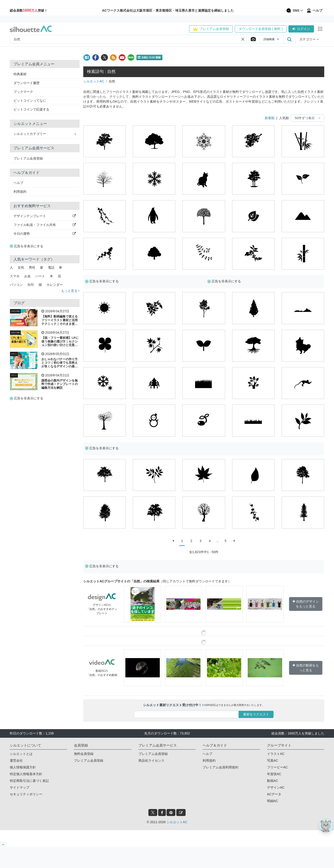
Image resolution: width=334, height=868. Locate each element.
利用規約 (20, 192)
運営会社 (16, 760)
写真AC (272, 760)
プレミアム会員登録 (211, 29)
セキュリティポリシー (26, 794)
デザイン (14, 354)
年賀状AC (274, 774)
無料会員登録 (84, 754)
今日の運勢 (45, 234)
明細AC (272, 801)
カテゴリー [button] (309, 39)
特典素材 (20, 74)
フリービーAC (277, 767)
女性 (21, 268)
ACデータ (274, 794)
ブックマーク (23, 92)
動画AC (272, 781)
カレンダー (55, 285)
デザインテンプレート (45, 216)
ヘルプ (18, 183)
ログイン (301, 29)
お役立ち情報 (15, 311)
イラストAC (276, 754)
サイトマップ (20, 787)
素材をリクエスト (256, 714)
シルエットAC (94, 81)
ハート (40, 276)
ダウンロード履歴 (27, 83)
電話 (51, 268)
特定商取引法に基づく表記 (29, 781)
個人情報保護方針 (23, 767)
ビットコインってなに (30, 101)
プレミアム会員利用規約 (220, 767)
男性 (32, 268)
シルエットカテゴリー (45, 134)
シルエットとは (21, 754)
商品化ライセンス (151, 760)
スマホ (15, 276)
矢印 (31, 285)
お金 (27, 276)
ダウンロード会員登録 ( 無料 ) (261, 29)
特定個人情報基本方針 (26, 774)
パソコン (16, 285)
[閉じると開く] (3, 844)
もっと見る (70, 291)
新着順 (270, 118)
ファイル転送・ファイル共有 (45, 225)
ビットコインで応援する (31, 109)
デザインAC (276, 787)
